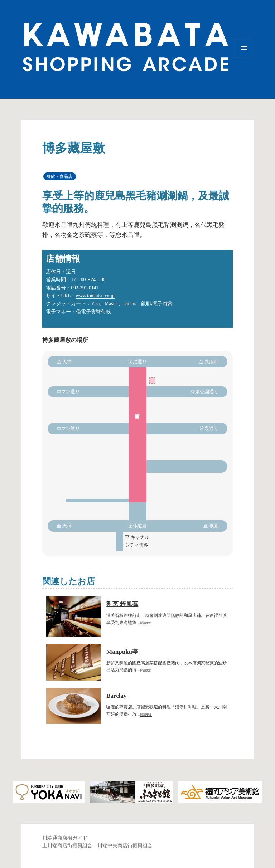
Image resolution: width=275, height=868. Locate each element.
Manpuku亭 (122, 652)
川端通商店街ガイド (65, 838)
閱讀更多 (146, 623)
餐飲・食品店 (59, 176)
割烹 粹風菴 (122, 604)
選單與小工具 (244, 58)
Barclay (116, 696)
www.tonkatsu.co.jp (95, 296)
